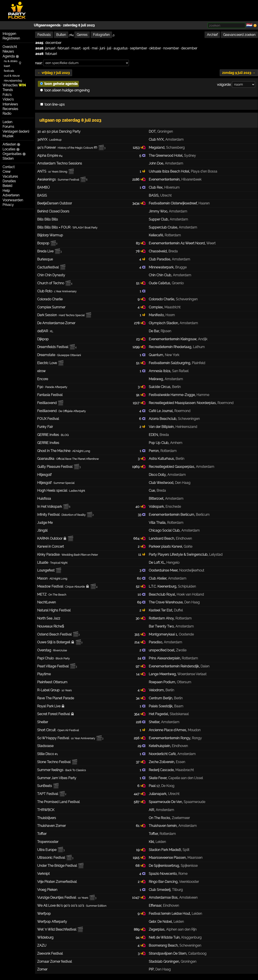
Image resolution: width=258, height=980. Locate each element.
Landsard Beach (161, 538)
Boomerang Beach (163, 945)
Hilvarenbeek (191, 179)
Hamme (203, 395)
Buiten (61, 35)
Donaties (9, 181)
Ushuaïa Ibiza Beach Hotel (169, 171)
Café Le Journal (161, 411)
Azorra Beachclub (162, 419)
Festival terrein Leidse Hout (169, 914)
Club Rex (156, 187)
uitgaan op (70, 120)
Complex (156, 307)
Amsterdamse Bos (163, 898)
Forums (8, 127)
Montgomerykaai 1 (163, 634)
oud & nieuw (12, 76)
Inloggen (9, 34)
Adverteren (11, 195)
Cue (152, 491)
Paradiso (155, 642)
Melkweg (156, 379)
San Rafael (180, 371)
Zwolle (181, 650)
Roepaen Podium (162, 682)
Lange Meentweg (162, 674)
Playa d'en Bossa (204, 171)
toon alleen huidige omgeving (65, 90)
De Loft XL (157, 563)
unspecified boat (162, 650)
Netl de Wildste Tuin (164, 937)
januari (50, 48)
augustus (121, 48)
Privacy (8, 205)
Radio (7, 114)
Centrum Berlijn (160, 698)
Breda (173, 251)
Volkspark (156, 507)
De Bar (154, 331)
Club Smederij (160, 890)
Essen (180, 762)
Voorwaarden (13, 200)
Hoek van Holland (190, 594)
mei (95, 48)
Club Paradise (159, 259)
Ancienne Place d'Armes (167, 730)
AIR (151, 810)
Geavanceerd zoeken (239, 35)
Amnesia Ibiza (160, 371)
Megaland (157, 148)
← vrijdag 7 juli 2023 (54, 73)
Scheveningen (187, 299)
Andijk (203, 339)
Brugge (181, 267)
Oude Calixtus (159, 283)
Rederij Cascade (161, 770)
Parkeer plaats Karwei (165, 546)
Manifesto (156, 315)
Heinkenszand (186, 427)
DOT (152, 131)
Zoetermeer (181, 818)
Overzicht (10, 47)
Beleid (7, 186)
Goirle (188, 546)
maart (76, 48)
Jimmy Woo (158, 211)
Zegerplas (157, 929)
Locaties (9, 149)
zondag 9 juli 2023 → (239, 73)
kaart (7, 66)
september (138, 48)
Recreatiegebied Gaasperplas (171, 467)
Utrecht (166, 195)
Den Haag (183, 483)
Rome (183, 874)
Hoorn (170, 315)
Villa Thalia (157, 523)
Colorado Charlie (161, 299)
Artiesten (9, 144)
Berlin (176, 387)
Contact (9, 167)
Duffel (178, 610)
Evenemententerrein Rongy (169, 738)
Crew (7, 172)
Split (186, 850)
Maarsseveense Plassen (167, 858)
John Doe (156, 163)
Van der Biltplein (161, 427)
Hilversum (172, 187)
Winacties (14, 85)
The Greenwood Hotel (166, 156)
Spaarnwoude (194, 802)
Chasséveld (158, 251)
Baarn (179, 706)
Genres (82, 35)
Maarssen (195, 858)
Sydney (190, 156)
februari (63, 48)
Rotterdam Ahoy (161, 618)
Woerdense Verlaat (192, 674)
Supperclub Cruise (163, 227)
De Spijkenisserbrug (164, 866)
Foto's (7, 95)
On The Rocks (159, 818)
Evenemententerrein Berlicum (171, 515)
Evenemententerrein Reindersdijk (174, 666)
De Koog (168, 786)
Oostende (186, 634)
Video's (8, 99)
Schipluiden (187, 586)
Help (6, 191)
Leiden (161, 842)
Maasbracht (185, 770)
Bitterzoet (156, 499)
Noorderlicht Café (162, 754)
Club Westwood (161, 483)
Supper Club (158, 219)
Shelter (154, 722)
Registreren (11, 38)
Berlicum (203, 515)
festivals (9, 71)
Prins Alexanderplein (164, 658)
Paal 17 (154, 786)
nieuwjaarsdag (13, 81)
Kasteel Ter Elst (160, 610)
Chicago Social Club (164, 530)
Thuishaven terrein (163, 826)
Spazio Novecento (163, 874)
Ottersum (184, 682)
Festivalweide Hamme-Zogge (172, 395)
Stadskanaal (179, 714)
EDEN (153, 435)
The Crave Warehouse (166, 602)
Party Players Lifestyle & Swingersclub (178, 555)
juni (102, 48)
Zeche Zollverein (161, 762)
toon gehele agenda (59, 84)
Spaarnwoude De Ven (165, 802)
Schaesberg (175, 148)
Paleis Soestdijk (161, 706)
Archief (212, 35)
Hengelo (173, 563)
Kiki (151, 842)
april (86, 48)
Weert (211, 243)
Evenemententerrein (164, 179)
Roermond (225, 403)
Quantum (156, 355)
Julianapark (158, 794)
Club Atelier (158, 578)
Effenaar (155, 906)
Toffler (153, 834)
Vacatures (10, 176)
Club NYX (156, 140)
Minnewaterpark (161, 267)
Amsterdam (174, 140)
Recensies (10, 109)
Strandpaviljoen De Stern (168, 953)
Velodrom (156, 690)
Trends (8, 90)
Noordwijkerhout (192, 570)
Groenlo (178, 283)
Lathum (199, 347)
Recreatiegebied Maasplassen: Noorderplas (182, 403)
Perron (154, 451)
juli (109, 48)
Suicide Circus (160, 387)
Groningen (165, 131)
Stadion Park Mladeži (165, 850)
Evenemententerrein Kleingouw (173, 339)
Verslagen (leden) (16, 131)
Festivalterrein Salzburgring (169, 363)
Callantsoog (197, 953)
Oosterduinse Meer (163, 570)
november (171, 48)
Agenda (9, 56)
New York (172, 355)
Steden (8, 159)
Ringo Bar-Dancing (163, 882)
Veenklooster (189, 882)
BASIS (154, 195)
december (53, 43)
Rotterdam (173, 235)
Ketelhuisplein (159, 746)
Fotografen (101, 35)
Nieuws (8, 51)
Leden (7, 122)
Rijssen (166, 331)
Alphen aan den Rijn (181, 929)
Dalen (205, 666)
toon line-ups (53, 104)
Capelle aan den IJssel (186, 778)
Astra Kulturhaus (161, 459)
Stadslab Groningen (164, 962)
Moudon (194, 730)
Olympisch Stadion (163, 323)
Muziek (8, 136)
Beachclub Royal (162, 594)
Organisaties (12, 154)
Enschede (173, 507)
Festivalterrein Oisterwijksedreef (173, 203)
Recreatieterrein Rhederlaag (170, 347)
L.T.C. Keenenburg (162, 586)
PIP (151, 969)
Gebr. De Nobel (160, 922)
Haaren (204, 203)
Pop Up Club (159, 443)
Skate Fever (158, 778)
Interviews (10, 104)
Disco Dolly (157, 475)
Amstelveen (188, 898)
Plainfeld (199, 363)
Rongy (197, 738)
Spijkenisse (189, 866)
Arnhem (176, 443)
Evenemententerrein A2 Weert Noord (177, 243)
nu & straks (11, 61)
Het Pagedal (158, 714)
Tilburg (177, 890)
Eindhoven (184, 538)
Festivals (44, 35)
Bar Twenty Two (161, 626)
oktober (155, 48)
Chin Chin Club (160, 275)
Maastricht (172, 307)
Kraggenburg (191, 937)
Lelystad (216, 555)
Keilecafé (156, 235)
